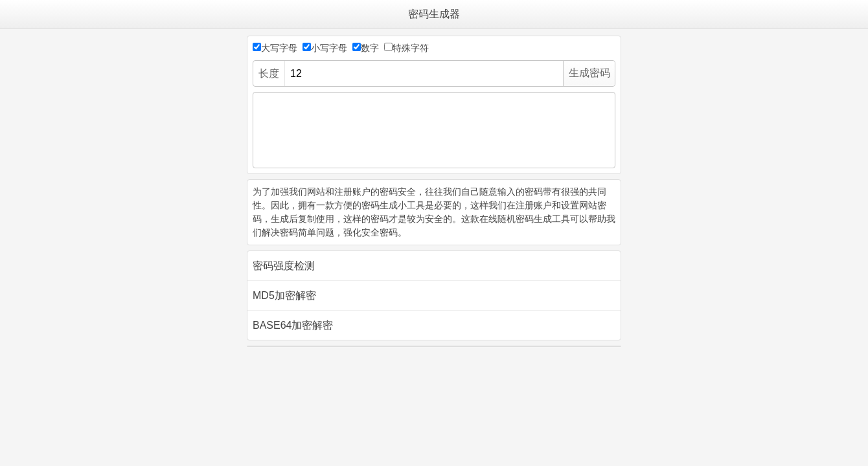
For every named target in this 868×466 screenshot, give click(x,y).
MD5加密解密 (284, 295)
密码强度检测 (284, 266)
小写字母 (329, 48)
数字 (370, 48)
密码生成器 (434, 14)
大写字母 (279, 48)
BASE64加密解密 (293, 325)
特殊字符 (411, 48)
